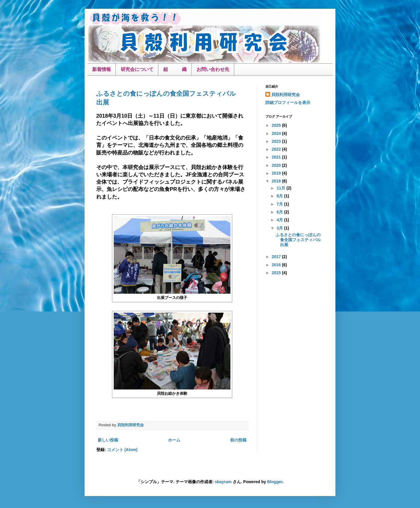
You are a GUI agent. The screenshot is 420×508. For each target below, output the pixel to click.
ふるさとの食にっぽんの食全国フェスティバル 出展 (300, 240)
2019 (277, 173)
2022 (277, 149)
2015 (277, 273)
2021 (277, 157)
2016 (277, 265)
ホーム (174, 440)
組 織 (175, 69)
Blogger (275, 482)
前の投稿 (238, 440)
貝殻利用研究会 (286, 95)
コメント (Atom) (122, 450)
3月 (280, 228)
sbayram (223, 482)
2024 (277, 133)
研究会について (137, 69)
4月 (280, 220)
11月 (281, 188)
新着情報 (101, 69)
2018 (277, 181)
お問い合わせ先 (213, 69)
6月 (280, 212)
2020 (277, 165)
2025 (277, 125)
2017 (277, 257)
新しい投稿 (108, 440)
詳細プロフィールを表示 (288, 102)
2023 (277, 141)
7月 (280, 204)
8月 (280, 196)
